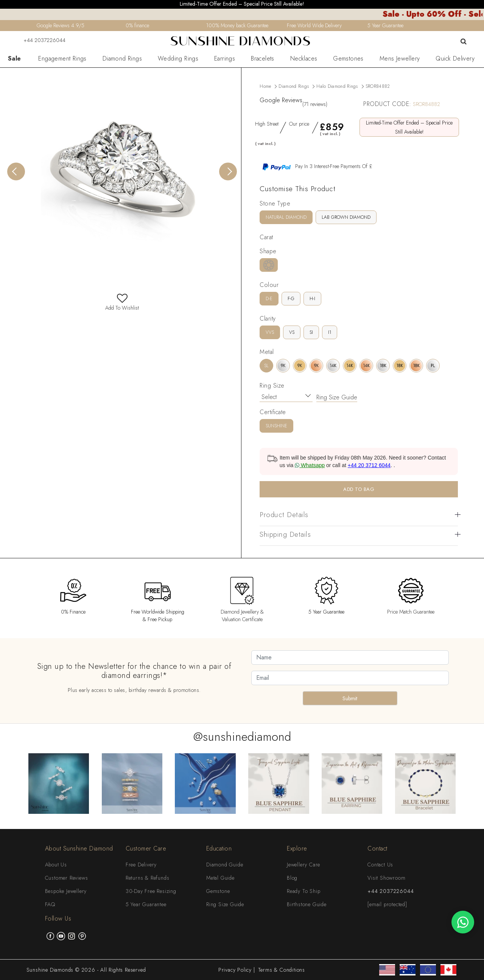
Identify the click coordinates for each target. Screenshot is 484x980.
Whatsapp (310, 465)
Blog (292, 878)
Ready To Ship (303, 891)
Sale (15, 59)
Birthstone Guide (307, 904)
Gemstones (348, 59)
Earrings (225, 59)
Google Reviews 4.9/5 (61, 25)
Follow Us (58, 918)
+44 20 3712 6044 (369, 465)
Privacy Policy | (237, 970)
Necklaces (304, 59)
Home (265, 86)
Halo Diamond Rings (337, 86)
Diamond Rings (122, 59)
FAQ (50, 904)
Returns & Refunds (148, 878)
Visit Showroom (386, 878)
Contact (377, 848)
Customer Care (146, 848)
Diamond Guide (225, 865)
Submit (350, 698)
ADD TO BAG (359, 489)
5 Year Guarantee (146, 904)
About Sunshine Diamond (79, 848)
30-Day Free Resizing (151, 891)
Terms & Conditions (282, 970)
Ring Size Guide (337, 397)
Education (219, 848)
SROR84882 (378, 86)
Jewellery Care (303, 865)
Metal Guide (220, 878)
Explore (297, 848)
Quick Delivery (455, 59)
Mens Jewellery (400, 59)
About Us (56, 865)
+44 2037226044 (40, 40)
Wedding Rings (178, 59)
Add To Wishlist (122, 304)
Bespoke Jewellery (66, 891)
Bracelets (263, 59)
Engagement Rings (62, 59)
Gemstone (218, 891)
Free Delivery (141, 865)
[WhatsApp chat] (463, 922)
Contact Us (380, 865)
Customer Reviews (67, 878)
